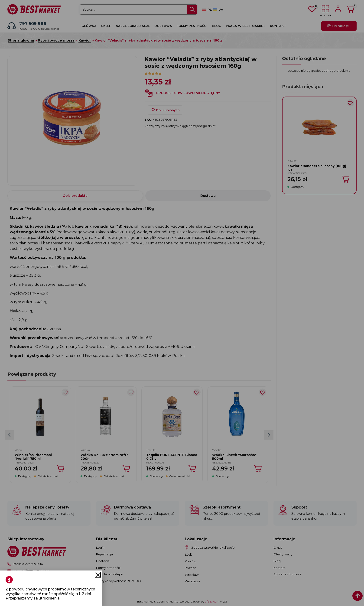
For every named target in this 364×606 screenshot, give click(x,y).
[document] (182, 303)
